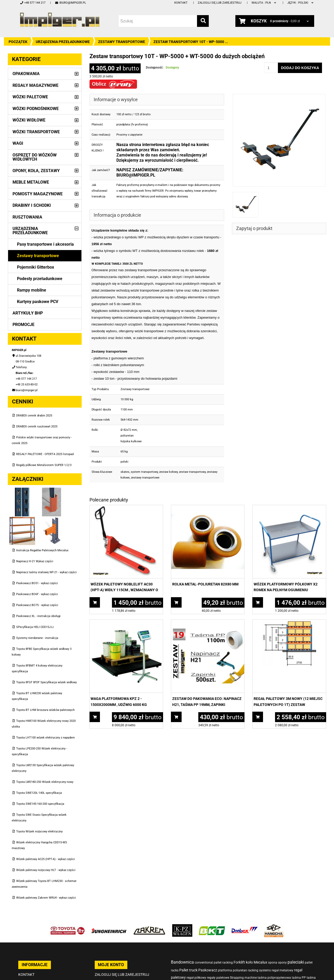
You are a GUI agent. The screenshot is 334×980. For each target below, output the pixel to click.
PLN (264, 3)
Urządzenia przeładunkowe (63, 42)
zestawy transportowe (145, 478)
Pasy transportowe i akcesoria (45, 244)
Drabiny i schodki (32, 205)
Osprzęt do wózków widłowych (35, 157)
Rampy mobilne (32, 290)
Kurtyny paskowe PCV (38, 302)
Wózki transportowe (36, 132)
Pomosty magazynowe (38, 194)
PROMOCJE (23, 325)
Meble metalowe (31, 182)
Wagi (18, 143)
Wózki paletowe (30, 97)
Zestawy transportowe (122, 42)
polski (301, 3)
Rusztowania (27, 217)
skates (125, 472)
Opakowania (26, 74)
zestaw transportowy (192, 472)
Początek (18, 42)
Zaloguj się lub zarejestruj (220, 3)
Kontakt (181, 3)
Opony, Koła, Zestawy (36, 171)
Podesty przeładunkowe (40, 279)
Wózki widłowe (29, 120)
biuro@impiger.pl (70, 3)
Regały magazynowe (35, 85)
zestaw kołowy (168, 472)
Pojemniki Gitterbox (35, 267)
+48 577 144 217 (33, 3)
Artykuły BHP (28, 313)
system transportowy (144, 472)
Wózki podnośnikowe (36, 109)
